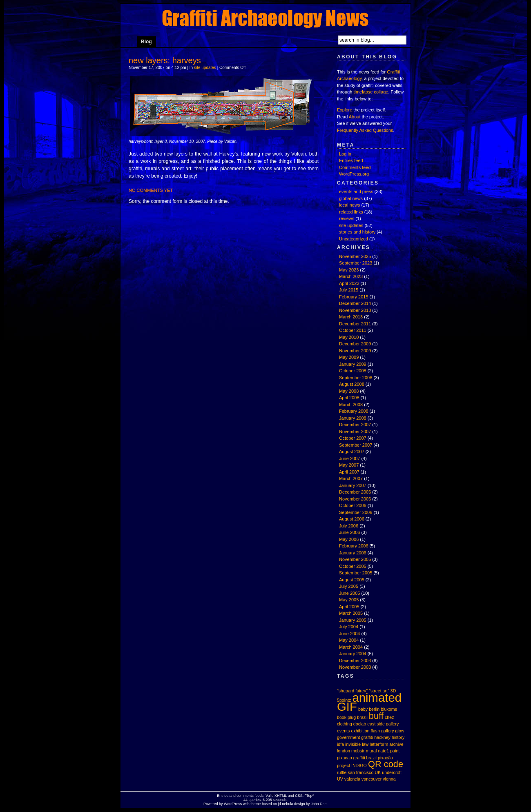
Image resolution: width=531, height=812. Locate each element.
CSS (299, 796)
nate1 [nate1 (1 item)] (383, 751)
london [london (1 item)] (344, 751)
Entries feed (351, 160)
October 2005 (353, 566)
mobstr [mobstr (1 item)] (358, 751)
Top (309, 796)
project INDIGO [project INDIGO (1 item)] (352, 765)
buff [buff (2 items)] (376, 716)
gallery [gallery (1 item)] (387, 731)
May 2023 (349, 270)
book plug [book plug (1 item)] (346, 717)
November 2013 (355, 310)
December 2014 (355, 303)
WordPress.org (354, 174)
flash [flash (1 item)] (376, 731)
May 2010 (349, 337)
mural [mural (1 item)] (371, 751)
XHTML (281, 796)
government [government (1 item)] (348, 737)
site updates (205, 68)
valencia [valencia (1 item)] (352, 779)
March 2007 (351, 478)
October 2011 (353, 330)
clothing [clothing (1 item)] (345, 724)
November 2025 (355, 256)
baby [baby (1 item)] (363, 709)
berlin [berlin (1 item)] (374, 709)
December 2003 (355, 661)
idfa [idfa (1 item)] (340, 744)
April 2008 (349, 398)
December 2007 (355, 425)
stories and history (357, 232)
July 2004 (349, 627)
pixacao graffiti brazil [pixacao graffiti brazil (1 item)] (357, 758)
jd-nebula (285, 804)
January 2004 (353, 654)
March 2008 (351, 405)
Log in (345, 154)
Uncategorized (354, 239)
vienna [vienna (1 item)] (389, 779)
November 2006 (355, 499)
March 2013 (351, 317)
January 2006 (353, 553)
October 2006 (353, 505)
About (355, 117)
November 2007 (355, 432)
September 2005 (356, 573)
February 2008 (354, 411)
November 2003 (355, 667)
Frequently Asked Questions (365, 130)
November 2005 (355, 559)
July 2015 (349, 290)
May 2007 (349, 465)
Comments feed (355, 167)
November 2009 (355, 351)
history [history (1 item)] (398, 737)
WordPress (233, 804)
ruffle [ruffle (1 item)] (342, 772)
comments (245, 796)
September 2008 (356, 378)
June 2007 (349, 458)
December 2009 (355, 344)
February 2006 (354, 546)
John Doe (319, 804)
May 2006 (349, 539)
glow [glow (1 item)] (400, 731)
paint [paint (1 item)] (395, 751)
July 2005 (349, 586)
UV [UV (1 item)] (340, 779)
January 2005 (353, 620)
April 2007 (349, 472)
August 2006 (352, 519)
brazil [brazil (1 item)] (362, 717)
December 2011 (355, 324)
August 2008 (352, 384)
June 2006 (349, 532)
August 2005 (352, 580)
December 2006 (355, 492)
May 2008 (349, 391)
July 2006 (349, 526)
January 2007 (353, 485)
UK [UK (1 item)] (378, 772)
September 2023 (356, 263)
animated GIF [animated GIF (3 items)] (369, 702)
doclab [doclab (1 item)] (360, 724)
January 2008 (353, 418)
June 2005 (349, 593)
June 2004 (349, 634)
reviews (347, 218)
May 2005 (349, 600)
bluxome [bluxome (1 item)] (389, 709)
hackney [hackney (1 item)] (382, 737)
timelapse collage (371, 92)
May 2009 (349, 357)
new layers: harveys (165, 60)
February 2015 (354, 297)
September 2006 (356, 512)
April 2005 (349, 607)
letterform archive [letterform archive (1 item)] (386, 744)
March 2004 (351, 647)
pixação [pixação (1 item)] (385, 758)
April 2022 (349, 283)
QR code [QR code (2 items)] (386, 764)
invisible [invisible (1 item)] (353, 744)
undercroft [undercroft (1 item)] (392, 772)
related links (351, 212)
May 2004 (349, 640)
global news (351, 198)
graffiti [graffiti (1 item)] (367, 737)
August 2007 (352, 452)
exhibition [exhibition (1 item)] (360, 731)
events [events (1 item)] (343, 731)
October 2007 (353, 438)
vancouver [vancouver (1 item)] (371, 779)
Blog (146, 42)
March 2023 (351, 276)
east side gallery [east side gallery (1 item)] (383, 724)
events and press (356, 191)
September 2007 (356, 445)
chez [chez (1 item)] (389, 717)
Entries (223, 796)
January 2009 (353, 364)
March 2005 (351, 613)
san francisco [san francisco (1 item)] (361, 772)
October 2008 (353, 371)
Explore (345, 110)
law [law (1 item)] (365, 744)
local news (349, 205)
